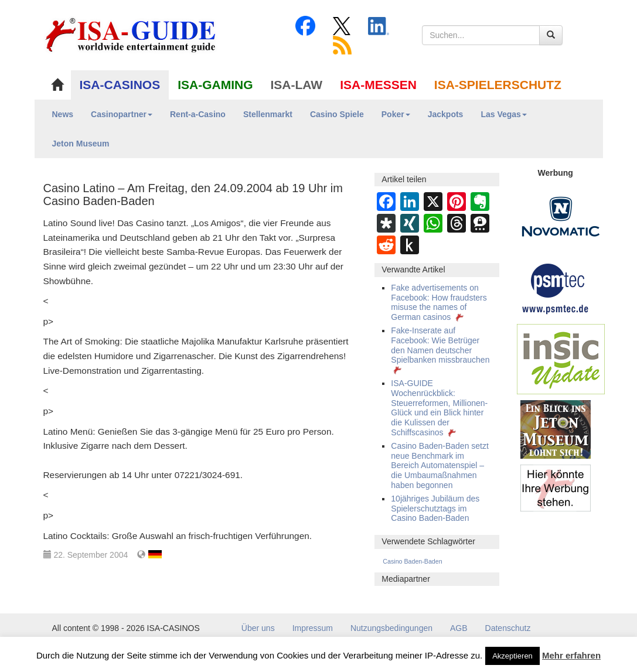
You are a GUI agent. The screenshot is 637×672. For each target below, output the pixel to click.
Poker (396, 114)
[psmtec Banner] (556, 287)
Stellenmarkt (268, 114)
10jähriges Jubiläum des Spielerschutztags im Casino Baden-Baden (435, 509)
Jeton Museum (81, 144)
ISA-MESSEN (378, 85)
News (63, 114)
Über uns (258, 628)
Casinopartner (122, 114)
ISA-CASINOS (120, 85)
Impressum (313, 628)
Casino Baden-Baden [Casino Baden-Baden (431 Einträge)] (412, 561)
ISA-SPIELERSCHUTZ (498, 85)
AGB (459, 628)
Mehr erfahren (571, 655)
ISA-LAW (297, 85)
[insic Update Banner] (561, 359)
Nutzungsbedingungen (391, 628)
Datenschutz (508, 628)
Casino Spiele (337, 114)
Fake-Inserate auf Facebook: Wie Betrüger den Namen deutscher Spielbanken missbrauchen (440, 350)
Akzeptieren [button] (512, 656)
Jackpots (446, 114)
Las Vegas (504, 114)
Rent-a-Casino (198, 114)
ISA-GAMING (215, 85)
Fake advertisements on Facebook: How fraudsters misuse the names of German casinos (439, 302)
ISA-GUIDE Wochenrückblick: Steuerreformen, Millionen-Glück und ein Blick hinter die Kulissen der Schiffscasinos (439, 408)
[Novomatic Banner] (561, 216)
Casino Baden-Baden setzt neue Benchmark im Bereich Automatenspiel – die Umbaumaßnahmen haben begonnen (440, 465)
